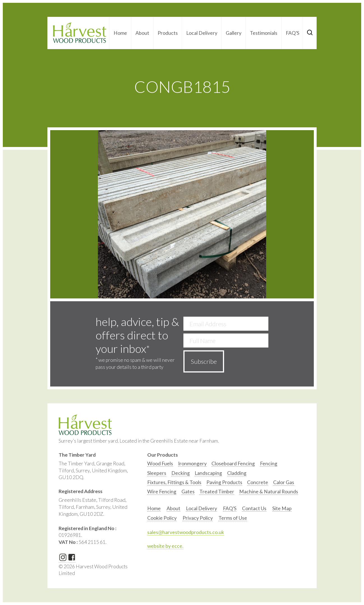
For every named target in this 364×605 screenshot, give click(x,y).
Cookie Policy (162, 518)
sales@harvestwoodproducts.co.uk (186, 532)
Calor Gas (284, 482)
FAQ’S (292, 33)
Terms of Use (233, 518)
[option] (160, 465)
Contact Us (254, 508)
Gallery (234, 33)
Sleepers (157, 473)
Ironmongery (192, 463)
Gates (188, 492)
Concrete (258, 482)
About (142, 33)
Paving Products (224, 482)
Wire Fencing (162, 492)
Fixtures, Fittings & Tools (174, 482)
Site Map (282, 508)
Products (168, 33)
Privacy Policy (198, 518)
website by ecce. (165, 546)
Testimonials (264, 33)
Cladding (237, 473)
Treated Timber (217, 492)
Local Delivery (202, 33)
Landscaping (208, 473)
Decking (181, 473)
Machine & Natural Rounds (269, 492)
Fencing (269, 463)
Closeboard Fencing (233, 463)
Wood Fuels (160, 463)
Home (120, 33)
